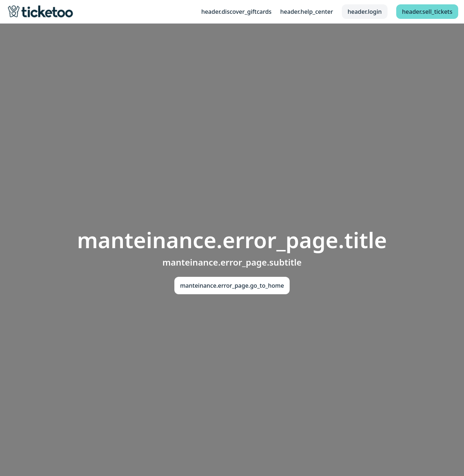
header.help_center (307, 12)
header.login (365, 12)
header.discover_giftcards (236, 12)
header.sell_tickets (427, 12)
